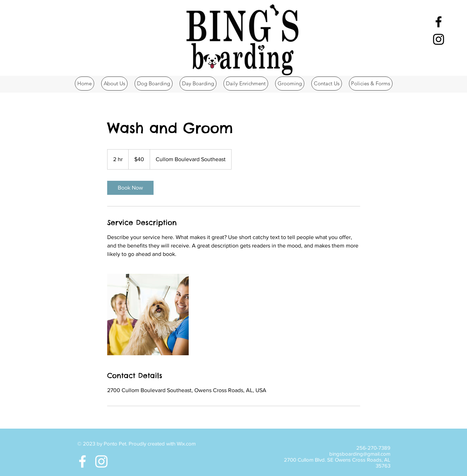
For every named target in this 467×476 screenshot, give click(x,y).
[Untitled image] (148, 315)
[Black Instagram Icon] (439, 39)
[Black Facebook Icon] (439, 22)
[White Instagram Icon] (101, 461)
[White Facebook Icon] (82, 461)
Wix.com (186, 444)
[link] (130, 188)
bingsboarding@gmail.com (360, 454)
